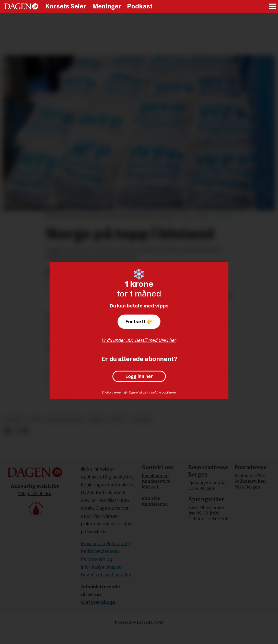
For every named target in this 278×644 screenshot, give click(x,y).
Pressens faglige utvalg (106, 544)
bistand (14, 419)
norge (96, 419)
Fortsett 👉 (139, 321)
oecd (35, 419)
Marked (150, 487)
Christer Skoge (98, 602)
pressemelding (61, 401)
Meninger (107, 6)
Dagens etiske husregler (106, 575)
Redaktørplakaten (100, 551)
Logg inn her (139, 376)
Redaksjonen (155, 475)
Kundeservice (156, 481)
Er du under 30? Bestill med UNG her (139, 340)
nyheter (141, 419)
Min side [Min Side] (151, 498)
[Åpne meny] (273, 7)
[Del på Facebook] (7, 431)
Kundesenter (155, 504)
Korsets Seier (66, 6)
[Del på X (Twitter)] (16, 431)
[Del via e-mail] (25, 431)
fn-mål (117, 419)
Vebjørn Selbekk (35, 494)
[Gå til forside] (21, 6)
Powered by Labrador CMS (139, 622)
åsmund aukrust (65, 419)
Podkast (140, 6)
